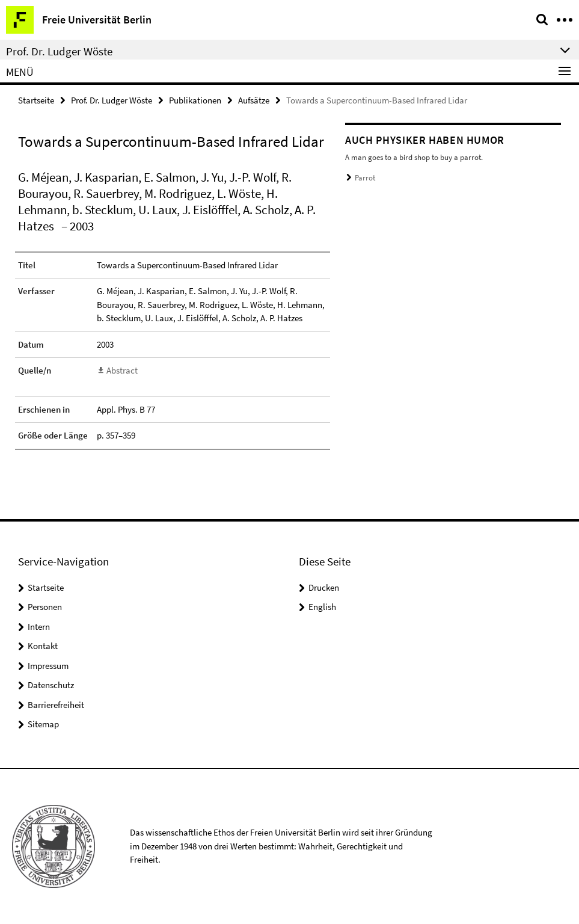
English (322, 607)
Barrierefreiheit (56, 705)
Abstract (122, 370)
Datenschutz (51, 685)
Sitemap (43, 724)
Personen (45, 607)
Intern (39, 627)
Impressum (48, 666)
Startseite (36, 100)
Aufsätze (254, 100)
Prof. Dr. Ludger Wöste (112, 100)
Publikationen (195, 100)
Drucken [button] (324, 587)
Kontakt (43, 646)
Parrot (365, 178)
